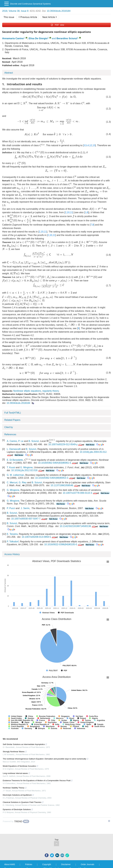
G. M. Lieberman (15, 475)
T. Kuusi (11, 467)
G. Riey (23, 482)
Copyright (47, 864)
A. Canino (12, 441)
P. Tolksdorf (13, 542)
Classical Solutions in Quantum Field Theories (23, 802)
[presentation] (48, 97)
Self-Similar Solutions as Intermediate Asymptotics (25, 744)
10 (68, 212)
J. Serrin (25, 508)
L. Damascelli (14, 449)
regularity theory (51, 391)
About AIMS (10, 864)
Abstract (9, 73)
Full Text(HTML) (13, 413)
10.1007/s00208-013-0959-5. (40, 537)
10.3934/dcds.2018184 (59, 11)
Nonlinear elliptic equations (27, 391)
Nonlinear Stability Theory (15, 788)
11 (72, 212)
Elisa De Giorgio (38, 38)
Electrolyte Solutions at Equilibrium (18, 795)
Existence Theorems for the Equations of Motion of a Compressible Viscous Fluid (38, 781)
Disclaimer (66, 864)
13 (94, 145)
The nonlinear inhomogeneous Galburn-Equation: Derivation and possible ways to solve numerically (46, 759)
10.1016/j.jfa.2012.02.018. (28, 470)
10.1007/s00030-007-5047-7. (30, 519)
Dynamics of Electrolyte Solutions (18, 809)
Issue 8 (25, 11)
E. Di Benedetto (15, 460)
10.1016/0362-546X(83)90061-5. (58, 463)
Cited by (9, 427)
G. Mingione (26, 467)
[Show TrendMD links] (109, 821)
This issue (9, 17)
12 (91, 145)
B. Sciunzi (34, 441)
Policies (29, 864)
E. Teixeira (12, 534)
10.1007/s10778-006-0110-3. (81, 493)
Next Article (49, 17)
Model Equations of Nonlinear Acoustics (21, 766)
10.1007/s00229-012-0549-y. (67, 444)
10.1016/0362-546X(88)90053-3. (55, 478)
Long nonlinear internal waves (16, 773)
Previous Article (28, 17)
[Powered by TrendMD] (16, 821)
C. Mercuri (12, 482)
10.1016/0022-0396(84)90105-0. (64, 544)
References (10, 434)
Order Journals (88, 864)
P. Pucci (11, 508)
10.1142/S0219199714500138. (79, 526)
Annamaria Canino (13, 38)
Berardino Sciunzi (67, 38)
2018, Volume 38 (11, 11)
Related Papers (12, 420)
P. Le (21, 441)
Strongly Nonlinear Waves (15, 752)
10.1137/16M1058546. (66, 485)
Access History (12, 554)
